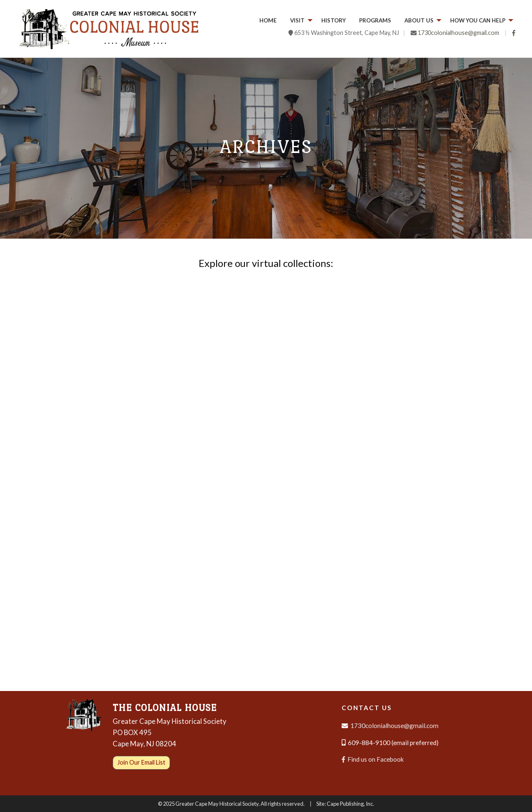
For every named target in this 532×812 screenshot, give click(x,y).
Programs (375, 20)
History (334, 20)
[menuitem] (268, 21)
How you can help (478, 20)
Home (268, 20)
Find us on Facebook (373, 759)
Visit (297, 20)
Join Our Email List (141, 762)
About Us (419, 20)
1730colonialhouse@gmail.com (458, 33)
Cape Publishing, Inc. (350, 804)
